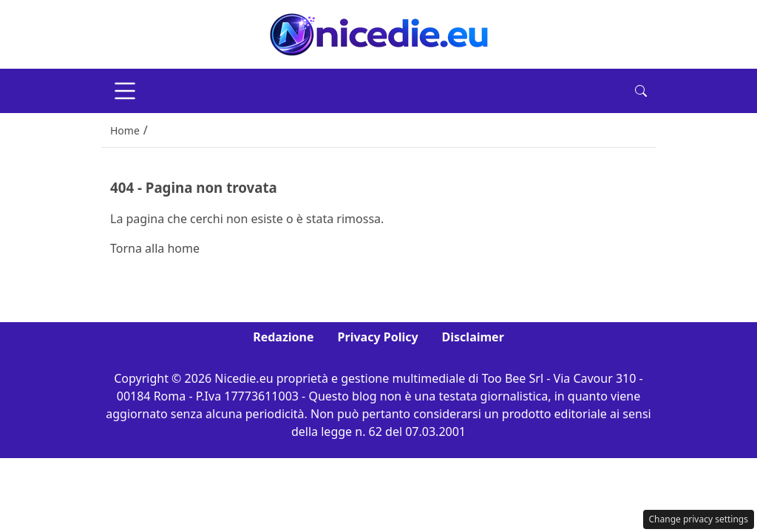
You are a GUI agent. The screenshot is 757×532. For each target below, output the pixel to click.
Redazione (283, 337)
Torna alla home (155, 248)
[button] (641, 91)
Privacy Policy (378, 337)
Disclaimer (473, 337)
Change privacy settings (699, 519)
